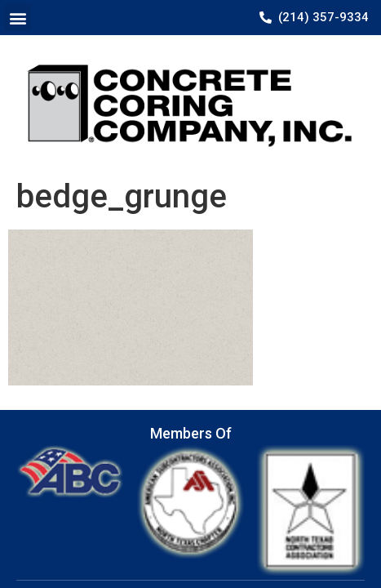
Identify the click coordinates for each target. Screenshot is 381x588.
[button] (18, 18)
